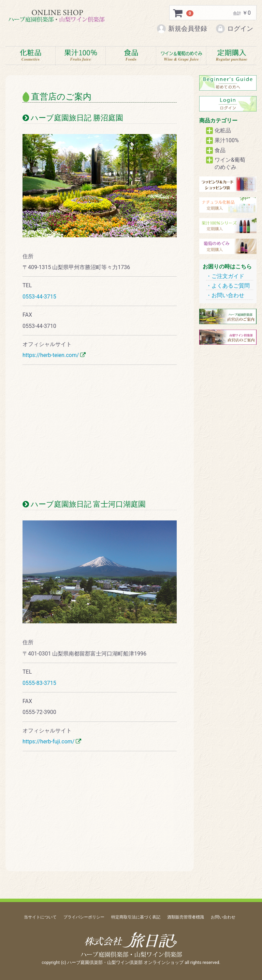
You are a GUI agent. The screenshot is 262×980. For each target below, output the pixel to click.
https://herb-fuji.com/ (48, 742)
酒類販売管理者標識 (186, 917)
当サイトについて (40, 917)
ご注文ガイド (228, 276)
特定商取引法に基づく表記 (136, 917)
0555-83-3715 (39, 683)
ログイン (234, 29)
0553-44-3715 (39, 297)
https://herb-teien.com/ (51, 355)
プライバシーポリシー (84, 917)
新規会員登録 (182, 29)
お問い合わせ (228, 296)
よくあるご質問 (231, 286)
